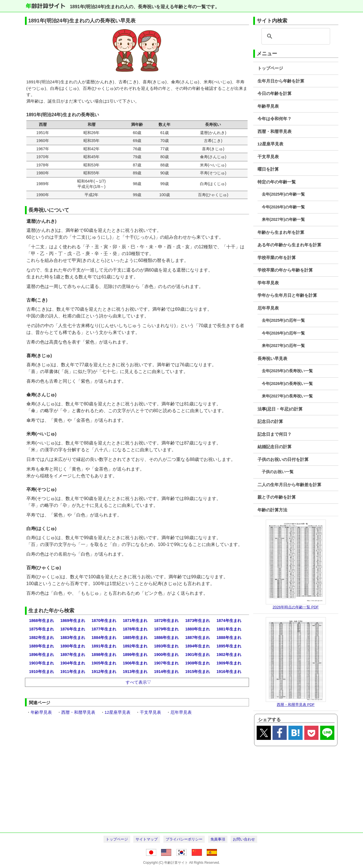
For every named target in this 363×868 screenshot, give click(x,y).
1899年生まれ (135, 655)
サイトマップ (147, 839)
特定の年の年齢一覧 (277, 182)
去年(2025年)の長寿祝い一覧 (287, 371)
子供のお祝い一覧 (278, 472)
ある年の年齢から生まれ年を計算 (289, 245)
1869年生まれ (73, 621)
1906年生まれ (135, 663)
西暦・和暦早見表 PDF (296, 705)
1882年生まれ (42, 638)
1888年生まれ (229, 638)
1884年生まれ (104, 638)
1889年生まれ (42, 646)
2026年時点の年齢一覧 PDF (296, 607)
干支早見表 (268, 157)
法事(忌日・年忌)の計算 (280, 409)
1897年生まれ (73, 655)
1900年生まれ (166, 655)
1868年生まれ (42, 621)
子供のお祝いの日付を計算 (283, 459)
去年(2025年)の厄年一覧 (283, 320)
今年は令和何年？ (275, 119)
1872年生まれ (166, 621)
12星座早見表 (271, 144)
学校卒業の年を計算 (277, 258)
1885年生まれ (135, 638)
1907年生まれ (166, 663)
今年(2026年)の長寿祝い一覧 (287, 384)
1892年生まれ (135, 646)
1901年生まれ (198, 655)
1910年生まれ (42, 672)
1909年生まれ (229, 663)
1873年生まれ (198, 621)
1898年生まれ (104, 655)
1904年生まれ (73, 663)
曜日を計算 (268, 169)
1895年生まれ (229, 646)
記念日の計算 (270, 421)
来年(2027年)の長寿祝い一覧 (287, 396)
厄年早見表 (268, 308)
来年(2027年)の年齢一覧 (283, 219)
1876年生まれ (73, 629)
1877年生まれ (104, 629)
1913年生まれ (135, 672)
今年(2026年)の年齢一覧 (283, 207)
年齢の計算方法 (272, 510)
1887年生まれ (198, 638)
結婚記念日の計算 (275, 447)
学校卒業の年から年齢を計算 (285, 270)
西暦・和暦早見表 (275, 131)
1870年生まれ (104, 621)
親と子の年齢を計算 (277, 497)
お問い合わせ (244, 839)
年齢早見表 (268, 106)
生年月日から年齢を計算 (281, 81)
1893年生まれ (166, 646)
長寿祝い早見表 (272, 358)
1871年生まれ (135, 621)
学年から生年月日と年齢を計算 (287, 295)
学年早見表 (268, 283)
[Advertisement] (182, 789)
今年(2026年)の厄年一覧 (283, 333)
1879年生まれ (166, 629)
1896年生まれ (42, 655)
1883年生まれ (73, 638)
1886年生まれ (166, 638)
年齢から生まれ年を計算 (281, 232)
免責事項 (218, 839)
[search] (295, 36)
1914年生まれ (166, 672)
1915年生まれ (198, 672)
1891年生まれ (104, 646)
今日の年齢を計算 (275, 93)
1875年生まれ (42, 629)
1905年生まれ (104, 663)
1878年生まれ (135, 629)
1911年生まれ (73, 672)
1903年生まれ (42, 663)
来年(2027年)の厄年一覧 (283, 346)
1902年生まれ (229, 655)
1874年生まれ (229, 621)
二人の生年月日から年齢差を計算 (289, 485)
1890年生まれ (73, 646)
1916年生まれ (229, 672)
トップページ (270, 68)
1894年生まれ (198, 646)
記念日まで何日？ (275, 434)
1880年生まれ (198, 629)
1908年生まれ (198, 663)
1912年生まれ (104, 672)
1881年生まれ (229, 629)
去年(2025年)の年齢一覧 (283, 194)
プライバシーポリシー (184, 839)
